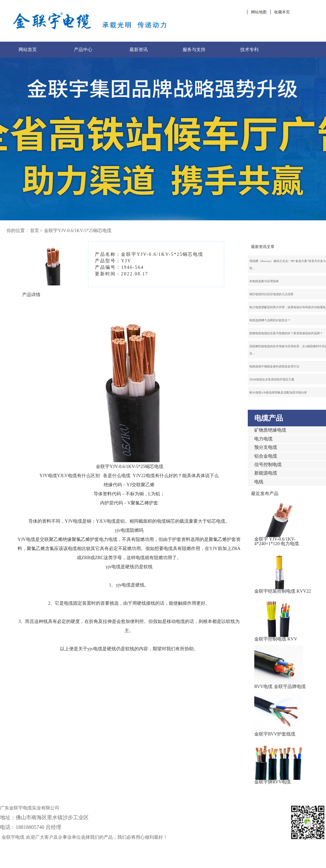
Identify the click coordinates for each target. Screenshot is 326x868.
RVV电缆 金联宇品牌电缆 (280, 687)
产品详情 (31, 295)
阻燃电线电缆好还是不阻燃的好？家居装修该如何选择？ (286, 333)
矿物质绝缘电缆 (270, 430)
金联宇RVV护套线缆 (275, 734)
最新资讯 (139, 50)
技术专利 (249, 50)
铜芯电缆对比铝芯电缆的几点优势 (271, 294)
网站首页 (28, 50)
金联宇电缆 (13, 837)
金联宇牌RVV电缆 (273, 782)
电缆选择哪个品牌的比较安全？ (270, 320)
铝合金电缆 (266, 456)
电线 (259, 482)
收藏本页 (282, 12)
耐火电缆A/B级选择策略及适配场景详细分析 (278, 393)
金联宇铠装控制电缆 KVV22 (283, 591)
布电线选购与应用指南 (264, 281)
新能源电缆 (266, 473)
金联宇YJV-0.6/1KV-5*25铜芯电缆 (78, 231)
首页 (35, 231)
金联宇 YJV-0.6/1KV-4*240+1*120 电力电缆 (277, 541)
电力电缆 (263, 439)
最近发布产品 (265, 494)
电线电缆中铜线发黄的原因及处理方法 (274, 366)
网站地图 (259, 12)
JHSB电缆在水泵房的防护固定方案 (272, 379)
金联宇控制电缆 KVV (276, 639)
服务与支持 (194, 50)
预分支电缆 (266, 447)
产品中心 (83, 50)
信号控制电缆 (268, 465)
